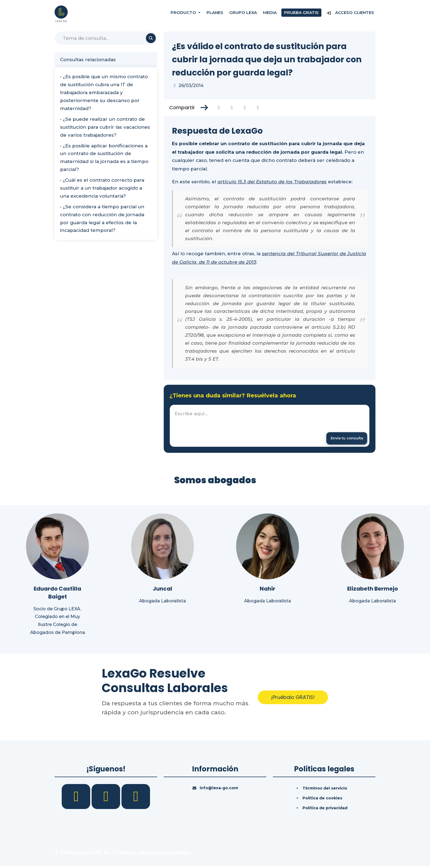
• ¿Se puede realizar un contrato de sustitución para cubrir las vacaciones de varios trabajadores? (105, 127)
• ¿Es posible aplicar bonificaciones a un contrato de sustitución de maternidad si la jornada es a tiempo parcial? (104, 158)
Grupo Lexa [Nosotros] (243, 14)
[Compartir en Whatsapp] (258, 108)
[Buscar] (106, 38)
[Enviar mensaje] (343, 439)
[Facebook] (77, 798)
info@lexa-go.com (219, 790)
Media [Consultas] (270, 14)
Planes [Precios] (215, 14)
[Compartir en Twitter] (232, 108)
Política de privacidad (325, 810)
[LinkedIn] (107, 798)
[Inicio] (61, 13)
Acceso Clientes (350, 14)
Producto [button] (184, 14)
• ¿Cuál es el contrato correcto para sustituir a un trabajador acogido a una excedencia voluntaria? (102, 188)
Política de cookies (322, 800)
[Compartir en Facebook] (219, 108)
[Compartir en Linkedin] (245, 108)
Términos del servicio (325, 790)
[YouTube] (136, 798)
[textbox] (270, 427)
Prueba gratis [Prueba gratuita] (301, 14)
